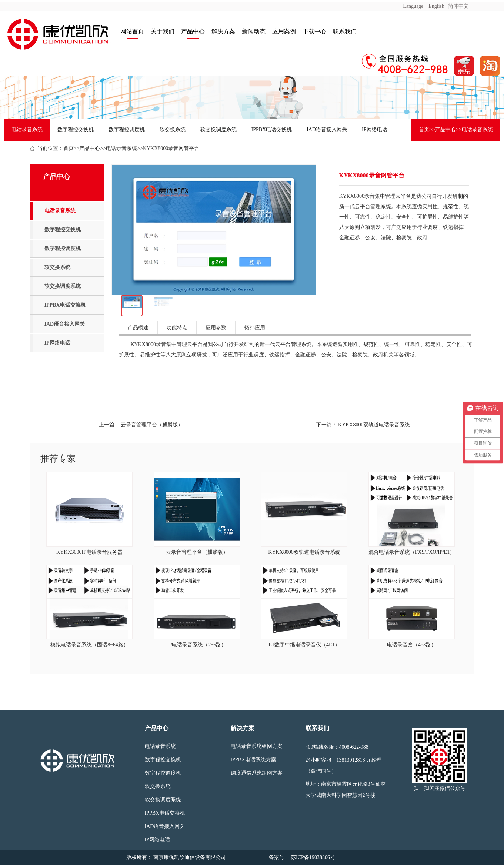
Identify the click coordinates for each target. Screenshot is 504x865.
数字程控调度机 (127, 129)
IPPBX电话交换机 (272, 129)
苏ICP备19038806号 (312, 857)
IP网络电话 (374, 129)
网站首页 (132, 31)
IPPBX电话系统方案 (254, 760)
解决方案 (223, 31)
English (436, 6)
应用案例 (284, 31)
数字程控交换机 (76, 129)
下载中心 (314, 31)
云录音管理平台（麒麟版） (152, 425)
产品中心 (193, 31)
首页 (424, 129)
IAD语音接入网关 (327, 129)
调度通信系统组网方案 (257, 773)
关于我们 (163, 31)
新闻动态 (254, 31)
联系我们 (345, 31)
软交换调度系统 (218, 129)
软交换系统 (173, 129)
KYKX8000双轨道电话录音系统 (374, 425)
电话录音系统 (27, 129)
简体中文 (458, 6)
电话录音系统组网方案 (257, 746)
